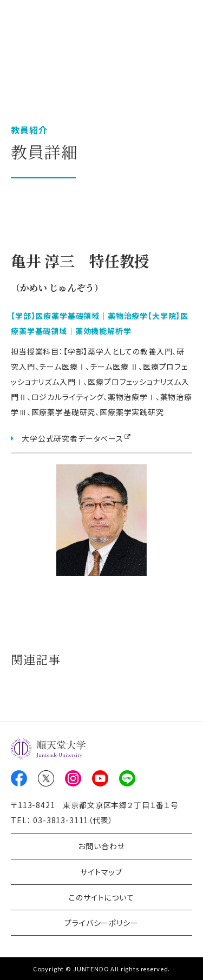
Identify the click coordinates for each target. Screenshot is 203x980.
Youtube (100, 778)
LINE (127, 778)
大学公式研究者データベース (73, 438)
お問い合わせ (101, 846)
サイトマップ (101, 872)
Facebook (19, 778)
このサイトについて (101, 897)
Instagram (73, 778)
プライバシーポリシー (101, 923)
